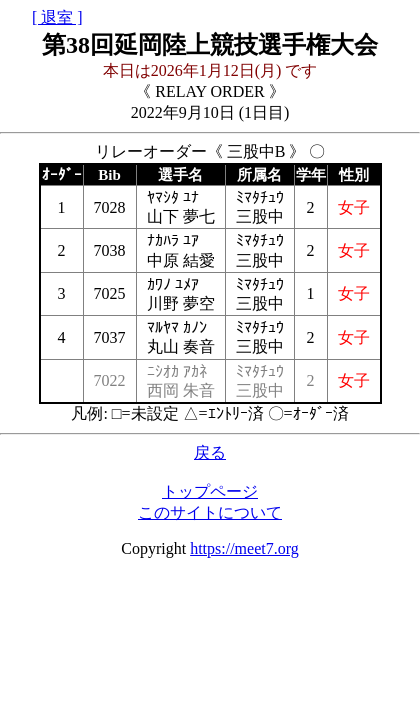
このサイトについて (210, 512)
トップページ (210, 491)
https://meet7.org (244, 548)
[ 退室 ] (57, 17)
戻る (210, 452)
